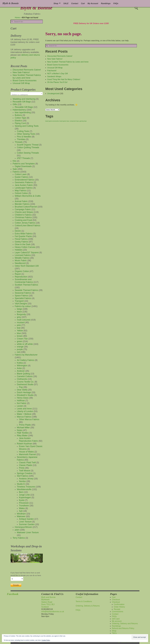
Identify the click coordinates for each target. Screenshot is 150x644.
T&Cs (114, 633)
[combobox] (27, 94)
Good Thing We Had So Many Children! (64, 79)
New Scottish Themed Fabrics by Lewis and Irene (68, 62)
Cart (83, 3)
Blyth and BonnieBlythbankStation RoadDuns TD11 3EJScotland (48, 602)
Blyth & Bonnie (36, 8)
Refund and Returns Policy (123, 628)
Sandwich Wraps (54, 76)
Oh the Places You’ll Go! (57, 82)
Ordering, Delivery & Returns (88, 606)
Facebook (13, 594)
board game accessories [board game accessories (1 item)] (52, 121)
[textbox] (27, 95)
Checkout (116, 600)
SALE (66, 3)
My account (117, 621)
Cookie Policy (46, 640)
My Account (93, 3)
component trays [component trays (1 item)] (74, 121)
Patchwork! (52, 71)
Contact (75, 3)
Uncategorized (53, 94)
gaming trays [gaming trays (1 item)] (83, 121)
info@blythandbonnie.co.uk (53, 612)
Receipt (117, 609)
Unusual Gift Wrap (55, 68)
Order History (119, 607)
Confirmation (119, 604)
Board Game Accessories (58, 65)
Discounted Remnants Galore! (60, 56)
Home (17, 18)
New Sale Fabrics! (55, 59)
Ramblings (106, 3)
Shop (56, 3)
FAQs (116, 3)
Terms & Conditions (84, 601)
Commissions (118, 612)
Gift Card (116, 619)
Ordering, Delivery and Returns (125, 624)
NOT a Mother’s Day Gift (57, 74)
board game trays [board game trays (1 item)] (64, 121)
